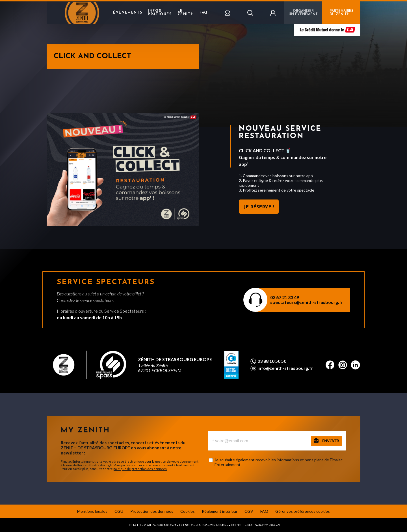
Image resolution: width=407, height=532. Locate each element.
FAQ (204, 13)
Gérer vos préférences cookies (303, 511)
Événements (128, 13)
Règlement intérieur (220, 511)
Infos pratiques (160, 13)
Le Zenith (186, 13)
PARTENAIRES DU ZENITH (341, 13)
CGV (249, 511)
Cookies (188, 511)
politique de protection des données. (140, 469)
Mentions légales (92, 511)
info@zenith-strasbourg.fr (285, 368)
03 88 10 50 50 (272, 361)
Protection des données (152, 511)
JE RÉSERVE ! (259, 207)
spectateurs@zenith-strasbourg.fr (307, 302)
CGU (119, 511)
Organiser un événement (303, 13)
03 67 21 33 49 (285, 297)
